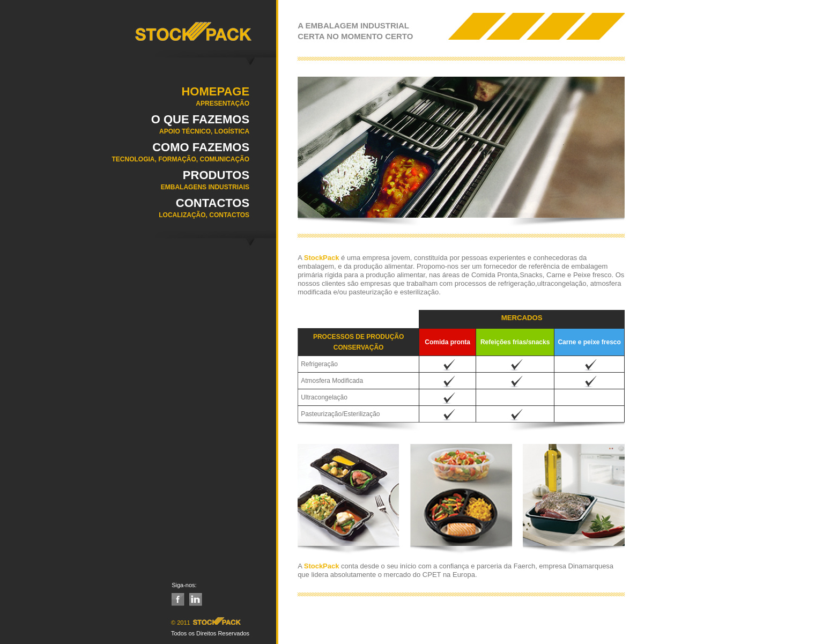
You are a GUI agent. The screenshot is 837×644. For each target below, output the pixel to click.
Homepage (125, 100)
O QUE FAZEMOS (125, 128)
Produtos (125, 183)
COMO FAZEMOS (125, 156)
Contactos (125, 211)
